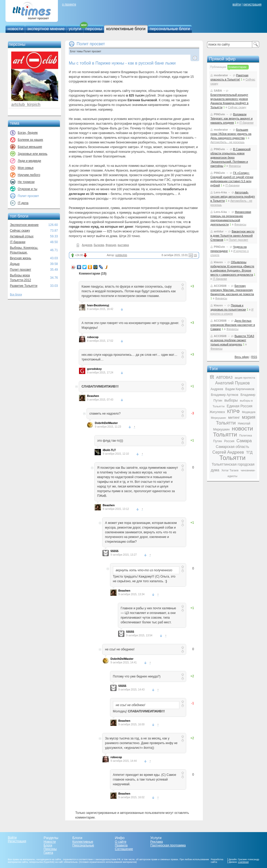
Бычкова (99, 245)
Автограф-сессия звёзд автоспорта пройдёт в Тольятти (233, 197)
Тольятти (232, 458)
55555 (115, 551)
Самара (244, 441)
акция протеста (245, 378)
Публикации (218, 67)
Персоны (50, 849)
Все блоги (16, 294)
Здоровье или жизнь (33, 154)
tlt (212, 377)
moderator (221, 75)
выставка (123, 245)
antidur (219, 231)
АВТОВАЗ (224, 377)
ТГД (249, 452)
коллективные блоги (126, 29)
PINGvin (219, 114)
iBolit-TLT (109, 450)
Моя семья (26, 168)
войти (237, 4)
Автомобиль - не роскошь (227, 142)
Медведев (249, 412)
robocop (93, 337)
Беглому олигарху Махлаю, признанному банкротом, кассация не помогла (232, 290)
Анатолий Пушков (232, 383)
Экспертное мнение (24, 225)
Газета (48, 853)
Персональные (83, 845)
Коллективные (83, 842)
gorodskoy (94, 369)
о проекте (69, 4)
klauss (218, 262)
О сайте (120, 842)
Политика (245, 435)
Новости (50, 842)
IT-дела (23, 203)
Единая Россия (240, 406)
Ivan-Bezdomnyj (98, 305)
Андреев (87, 245)
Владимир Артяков (225, 395)
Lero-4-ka (220, 192)
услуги (75, 29)
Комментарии (237, 67)
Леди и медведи (29, 161)
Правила (121, 845)
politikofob (121, 255)
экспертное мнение (46, 29)
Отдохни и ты (28, 189)
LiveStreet (243, 862)
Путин (218, 441)
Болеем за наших (30, 140)
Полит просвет (20, 270)
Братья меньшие (30, 147)
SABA (218, 91)
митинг (234, 417)
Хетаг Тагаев (230, 470)
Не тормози (26, 182)
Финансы (235, 166)
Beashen (93, 396)
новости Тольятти (233, 432)
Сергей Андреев (228, 452)
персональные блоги (170, 29)
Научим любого (29, 175)
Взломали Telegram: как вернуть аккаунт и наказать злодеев (232, 118)
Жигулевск (217, 412)
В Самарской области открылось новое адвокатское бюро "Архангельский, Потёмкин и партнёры (230, 157)
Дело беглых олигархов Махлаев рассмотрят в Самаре (233, 325)
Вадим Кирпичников (240, 389)
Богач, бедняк (28, 133)
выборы (231, 400)
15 (195, 255)
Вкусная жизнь (21, 258)
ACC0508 (220, 286)
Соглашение (124, 849)
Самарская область (233, 447)
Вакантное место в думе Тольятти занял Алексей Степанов (232, 236)
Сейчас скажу (20, 231)
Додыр (15, 264)
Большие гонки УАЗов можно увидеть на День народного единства (231, 134)
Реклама (156, 842)
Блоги (48, 845)
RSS (254, 357)
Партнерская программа (168, 845)
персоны (94, 29)
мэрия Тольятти (236, 420)
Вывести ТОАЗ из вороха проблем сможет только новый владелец (232, 340)
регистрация (252, 4)
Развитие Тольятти (24, 286)
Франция (111, 245)
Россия (229, 441)
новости (15, 29)
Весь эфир (242, 357)
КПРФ (233, 411)
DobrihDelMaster (106, 423)
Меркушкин (219, 418)
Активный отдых (22, 236)
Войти (12, 838)
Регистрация (17, 841)
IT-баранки (18, 242)
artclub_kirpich (26, 104)
